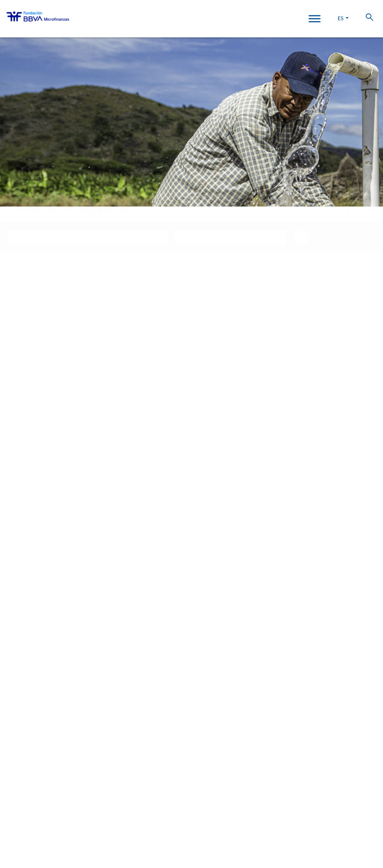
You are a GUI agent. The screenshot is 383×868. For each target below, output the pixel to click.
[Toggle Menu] (315, 19)
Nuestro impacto (30, 597)
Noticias (17, 665)
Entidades (19, 560)
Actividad (19, 581)
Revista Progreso (31, 702)
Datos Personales (260, 825)
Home (21, 195)
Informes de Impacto (34, 623)
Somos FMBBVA (26, 538)
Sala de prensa (27, 687)
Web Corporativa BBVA (228, 833)
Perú (12, 760)
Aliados (16, 570)
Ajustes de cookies (24, 847)
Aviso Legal (229, 825)
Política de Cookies (197, 825)
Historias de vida (29, 612)
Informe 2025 (24, 722)
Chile (13, 781)
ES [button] (341, 19)
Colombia (19, 749)
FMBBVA (16, 738)
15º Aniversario (26, 634)
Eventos (17, 676)
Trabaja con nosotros (48, 817)
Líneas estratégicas (33, 549)
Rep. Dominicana (27, 771)
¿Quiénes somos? (29, 522)
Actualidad (22, 649)
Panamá (16, 792)
